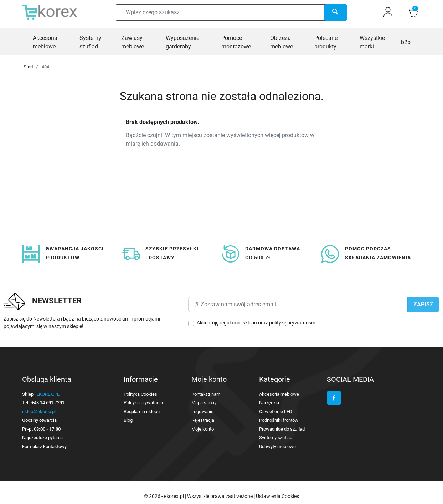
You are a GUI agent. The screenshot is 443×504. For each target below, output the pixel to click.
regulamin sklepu (238, 323)
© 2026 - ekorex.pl (164, 496)
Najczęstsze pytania (42, 438)
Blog (128, 420)
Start (28, 67)
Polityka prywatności (145, 403)
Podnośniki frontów (279, 420)
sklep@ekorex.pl (39, 412)
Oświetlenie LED (276, 412)
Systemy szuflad (276, 438)
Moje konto (203, 429)
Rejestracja (203, 420)
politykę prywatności (292, 323)
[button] (413, 12)
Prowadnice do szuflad (282, 429)
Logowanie (202, 412)
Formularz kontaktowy (44, 446)
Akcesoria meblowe (279, 394)
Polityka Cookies (140, 394)
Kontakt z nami (206, 394)
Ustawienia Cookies (277, 496)
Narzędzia (269, 403)
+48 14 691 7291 (48, 403)
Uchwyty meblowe (277, 446)
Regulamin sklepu (142, 412)
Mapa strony (204, 403)
